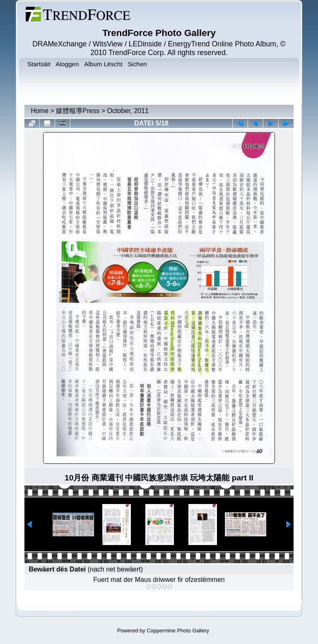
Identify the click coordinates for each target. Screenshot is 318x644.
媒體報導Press (78, 111)
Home (40, 111)
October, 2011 (128, 111)
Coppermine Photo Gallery (178, 631)
